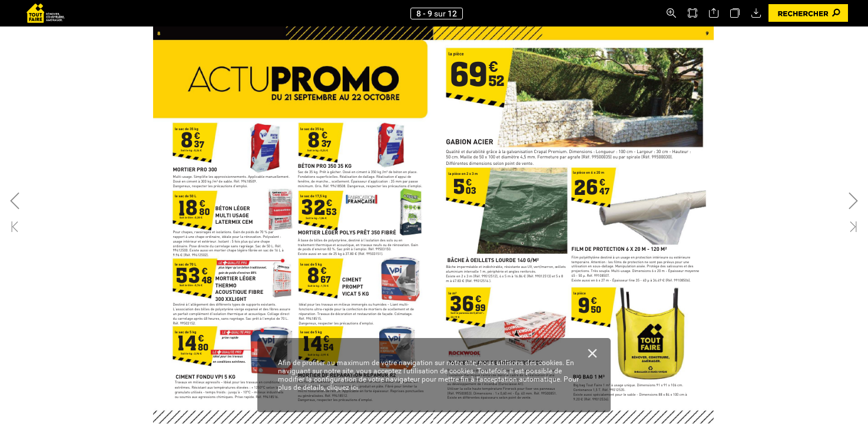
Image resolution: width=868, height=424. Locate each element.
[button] (671, 13)
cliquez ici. (343, 387)
